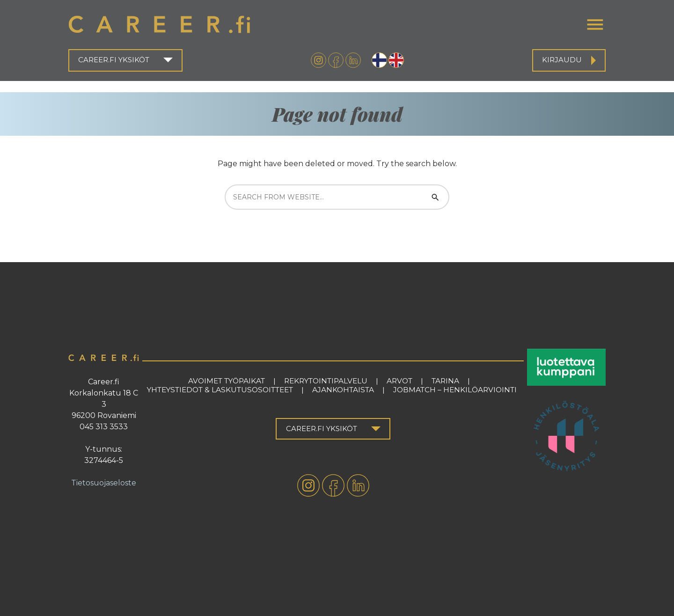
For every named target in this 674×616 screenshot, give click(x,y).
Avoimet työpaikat (227, 381)
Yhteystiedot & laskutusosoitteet (220, 390)
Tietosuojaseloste (104, 483)
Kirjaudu (562, 60)
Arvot (399, 381)
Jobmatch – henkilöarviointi (455, 390)
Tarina (445, 381)
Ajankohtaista (343, 390)
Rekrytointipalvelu (326, 381)
